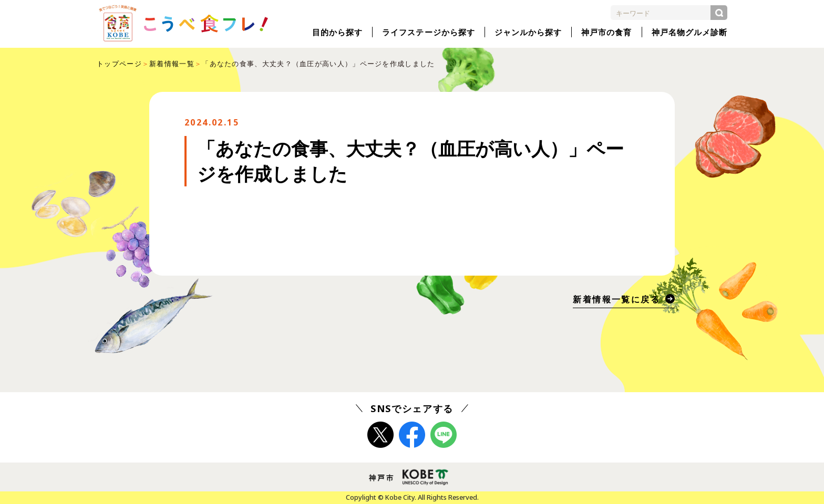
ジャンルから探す (528, 32)
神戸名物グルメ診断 (689, 32)
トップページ (119, 64)
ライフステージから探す (429, 32)
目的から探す (337, 32)
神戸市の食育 (606, 32)
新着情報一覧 (172, 64)
